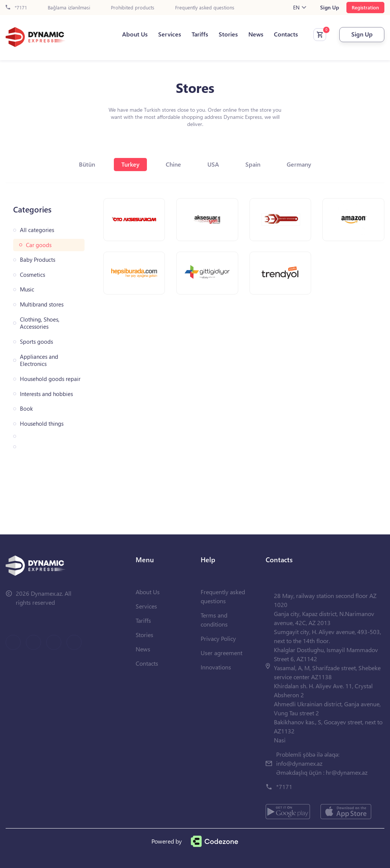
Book (26, 409)
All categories (37, 230)
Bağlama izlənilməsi (69, 8)
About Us (135, 34)
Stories (228, 34)
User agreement (221, 653)
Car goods (39, 245)
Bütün (87, 164)
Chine (173, 164)
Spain (253, 164)
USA (213, 164)
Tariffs (200, 34)
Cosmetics (32, 275)
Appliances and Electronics (39, 360)
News (256, 34)
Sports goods (36, 342)
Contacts (286, 34)
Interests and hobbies (46, 394)
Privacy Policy (218, 638)
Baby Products (38, 260)
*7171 (16, 8)
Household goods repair (50, 379)
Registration (365, 7)
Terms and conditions (214, 620)
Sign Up (330, 8)
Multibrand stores (42, 304)
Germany (299, 164)
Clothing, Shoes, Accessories (40, 323)
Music (27, 289)
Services (170, 34)
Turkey (130, 164)
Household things (42, 424)
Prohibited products (133, 8)
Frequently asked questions (205, 8)
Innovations (216, 667)
